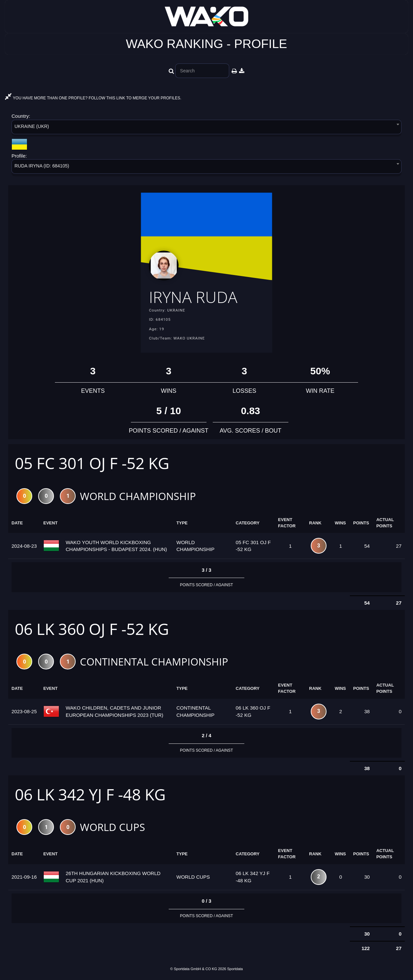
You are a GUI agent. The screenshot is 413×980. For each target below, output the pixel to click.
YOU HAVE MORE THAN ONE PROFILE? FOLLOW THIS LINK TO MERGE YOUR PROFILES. (93, 98)
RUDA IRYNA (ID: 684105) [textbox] (42, 166)
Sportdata (235, 969)
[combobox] (206, 128)
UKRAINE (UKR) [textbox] (32, 126)
